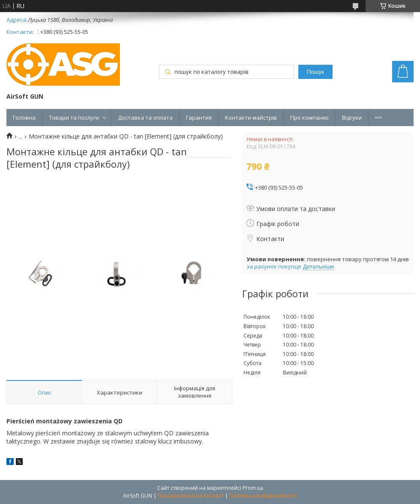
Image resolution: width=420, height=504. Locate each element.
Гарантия (199, 118)
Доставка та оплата (145, 118)
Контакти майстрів (251, 118)
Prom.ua (253, 488)
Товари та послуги (74, 118)
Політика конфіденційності (263, 496)
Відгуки (352, 118)
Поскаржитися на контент (191, 496)
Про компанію (309, 118)
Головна (24, 118)
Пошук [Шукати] (315, 72)
